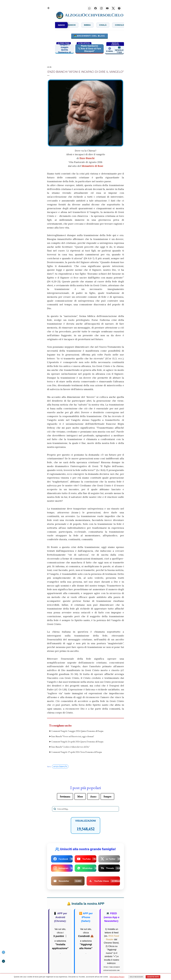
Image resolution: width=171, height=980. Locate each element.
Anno (93, 797)
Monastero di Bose (92, 167)
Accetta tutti (153, 977)
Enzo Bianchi (87, 159)
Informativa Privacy (117, 977)
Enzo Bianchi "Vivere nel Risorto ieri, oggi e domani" (73, 737)
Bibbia (95, 25)
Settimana (65, 797)
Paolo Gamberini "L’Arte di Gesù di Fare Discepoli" (90, 49)
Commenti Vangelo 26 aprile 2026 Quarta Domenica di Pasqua (77, 742)
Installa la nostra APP (86, 904)
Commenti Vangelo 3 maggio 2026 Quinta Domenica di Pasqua (77, 732)
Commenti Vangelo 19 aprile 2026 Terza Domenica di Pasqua (77, 753)
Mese (80, 797)
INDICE (61, 26)
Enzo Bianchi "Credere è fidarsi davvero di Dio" (70, 747)
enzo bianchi (60, 767)
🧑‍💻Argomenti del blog (90, 36)
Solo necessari (136, 977)
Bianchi (77, 25)
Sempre (107, 797)
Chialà (113, 25)
